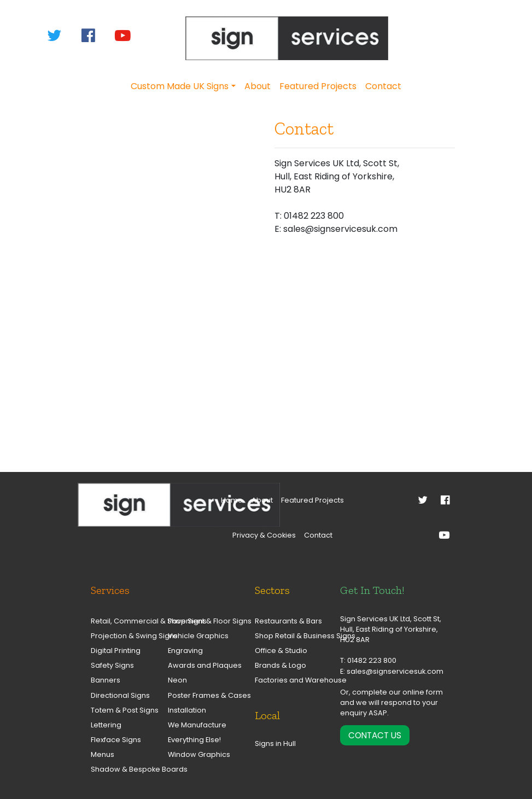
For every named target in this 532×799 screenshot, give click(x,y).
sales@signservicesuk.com (395, 671)
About (258, 86)
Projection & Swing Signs (119, 636)
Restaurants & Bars (288, 621)
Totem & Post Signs (119, 710)
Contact (383, 86)
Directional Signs (119, 695)
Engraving (185, 651)
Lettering (106, 725)
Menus (103, 754)
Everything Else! (194, 740)
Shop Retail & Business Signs (289, 636)
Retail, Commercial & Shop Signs (119, 621)
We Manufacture (197, 725)
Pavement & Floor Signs (197, 621)
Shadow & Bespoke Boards (119, 769)
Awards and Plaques (197, 665)
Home (232, 500)
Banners (106, 680)
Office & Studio (281, 651)
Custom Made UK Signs (180, 86)
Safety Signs (112, 665)
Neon (177, 680)
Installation (187, 710)
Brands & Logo (280, 665)
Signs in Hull (275, 743)
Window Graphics (197, 754)
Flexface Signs (116, 740)
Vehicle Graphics (197, 636)
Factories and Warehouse (289, 680)
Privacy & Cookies (264, 535)
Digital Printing (116, 651)
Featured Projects (318, 86)
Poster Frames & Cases (197, 695)
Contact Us (375, 735)
